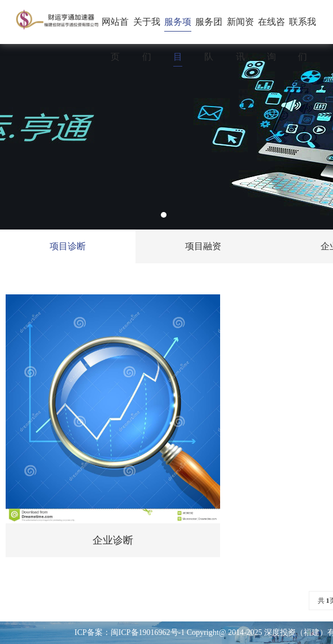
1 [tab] (164, 215)
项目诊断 (68, 246)
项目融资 (203, 246)
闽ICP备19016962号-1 (148, 632)
